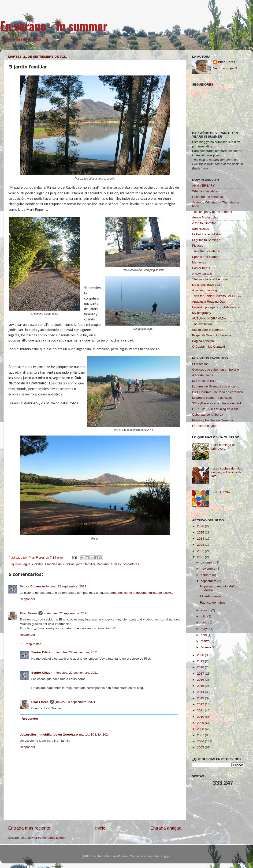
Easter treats (201, 268)
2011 (201, 710)
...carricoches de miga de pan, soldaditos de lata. (227, 472)
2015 (201, 686)
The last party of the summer (212, 212)
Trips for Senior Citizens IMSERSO (217, 296)
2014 (201, 692)
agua (27, 564)
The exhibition (202, 324)
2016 (201, 680)
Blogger (165, 856)
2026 (201, 526)
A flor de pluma (203, 375)
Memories (199, 262)
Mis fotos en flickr (204, 381)
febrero (206, 647)
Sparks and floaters (206, 257)
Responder (27, 599)
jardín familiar (86, 564)
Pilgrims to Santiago (206, 240)
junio (205, 622)
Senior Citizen (30, 586)
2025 (201, 532)
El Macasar (200, 364)
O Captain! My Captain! (208, 347)
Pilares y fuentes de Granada (213, 420)
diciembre (208, 562)
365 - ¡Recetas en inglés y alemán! (217, 403)
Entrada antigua (166, 828)
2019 (201, 661)
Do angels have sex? (207, 285)
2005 (201, 747)
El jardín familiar (211, 596)
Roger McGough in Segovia (212, 335)
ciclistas (38, 564)
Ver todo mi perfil (225, 68)
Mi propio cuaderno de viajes (212, 398)
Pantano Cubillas (109, 564)
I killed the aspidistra (206, 234)
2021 (201, 557)
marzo (206, 641)
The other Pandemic (206, 251)
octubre (206, 575)
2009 (201, 723)
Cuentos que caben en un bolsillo (216, 370)
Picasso (198, 246)
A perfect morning (205, 290)
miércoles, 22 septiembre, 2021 (64, 586)
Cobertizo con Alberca (208, 415)
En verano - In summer (54, 26)
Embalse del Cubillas (60, 564)
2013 (201, 698)
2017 (201, 674)
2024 (201, 539)
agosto (206, 610)
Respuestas (33, 644)
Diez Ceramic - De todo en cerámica (218, 392)
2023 (201, 545)
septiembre (209, 581)
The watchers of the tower (210, 279)
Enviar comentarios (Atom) (47, 838)
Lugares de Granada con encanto (216, 386)
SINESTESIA (221, 492)
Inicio (100, 828)
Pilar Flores (28, 613)
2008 (201, 729)
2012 (201, 704)
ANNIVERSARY (203, 186)
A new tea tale (202, 274)
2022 (201, 551)
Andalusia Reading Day (209, 302)
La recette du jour (204, 426)
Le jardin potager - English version (216, 307)
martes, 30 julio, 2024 (94, 735)
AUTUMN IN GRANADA (209, 318)
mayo (205, 629)
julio (204, 616)
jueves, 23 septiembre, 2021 (75, 702)
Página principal (203, 341)
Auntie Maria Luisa (205, 217)
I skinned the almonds (207, 197)
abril (204, 635)
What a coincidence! (206, 191)
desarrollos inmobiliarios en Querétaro (49, 735)
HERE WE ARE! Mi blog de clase (215, 409)
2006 (201, 741)
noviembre (209, 569)
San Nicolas (201, 229)
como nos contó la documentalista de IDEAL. (141, 593)
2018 (201, 667)
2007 (201, 735)
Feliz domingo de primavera (223, 447)
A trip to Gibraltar (204, 223)
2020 (201, 655)
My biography (202, 313)
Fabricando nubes (213, 603)
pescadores (131, 564)
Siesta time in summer (208, 330)
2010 (201, 717)
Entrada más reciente (29, 828)
